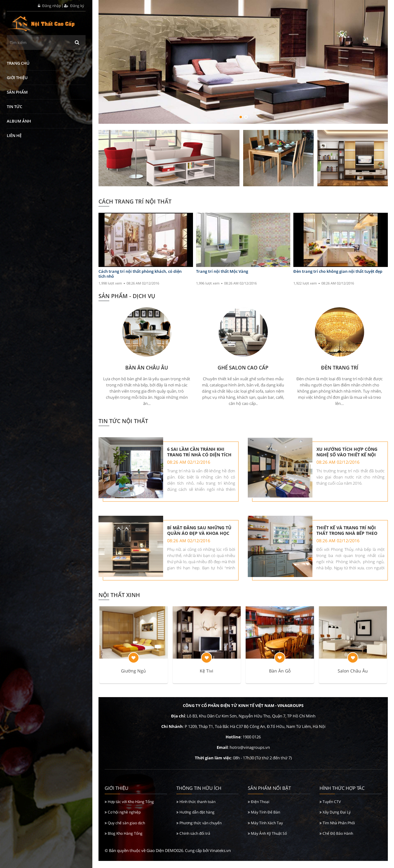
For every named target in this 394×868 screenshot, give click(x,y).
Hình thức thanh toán (196, 809)
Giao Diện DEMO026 (165, 858)
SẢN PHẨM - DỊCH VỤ (127, 296)
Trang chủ (18, 63)
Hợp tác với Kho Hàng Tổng (129, 809)
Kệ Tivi (207, 678)
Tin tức (14, 107)
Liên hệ (14, 135)
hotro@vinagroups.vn (250, 755)
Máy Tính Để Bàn (264, 820)
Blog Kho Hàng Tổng (124, 841)
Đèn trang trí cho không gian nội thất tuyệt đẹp (338, 271)
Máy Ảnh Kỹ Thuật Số (267, 841)
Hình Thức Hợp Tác (342, 795)
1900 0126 (252, 744)
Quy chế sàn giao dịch (125, 830)
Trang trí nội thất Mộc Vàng (222, 271)
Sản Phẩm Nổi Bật (269, 795)
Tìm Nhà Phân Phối (337, 830)
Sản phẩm (17, 92)
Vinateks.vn (220, 858)
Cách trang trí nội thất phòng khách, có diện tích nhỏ (140, 274)
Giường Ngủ (133, 678)
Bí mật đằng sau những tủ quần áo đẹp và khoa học (200, 534)
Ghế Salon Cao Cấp (243, 368)
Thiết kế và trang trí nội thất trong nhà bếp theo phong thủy (348, 534)
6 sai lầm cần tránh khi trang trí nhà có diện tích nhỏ (200, 452)
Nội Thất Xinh (119, 602)
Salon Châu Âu (353, 678)
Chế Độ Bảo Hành (336, 841)
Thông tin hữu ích (199, 795)
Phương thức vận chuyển (199, 830)
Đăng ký (74, 6)
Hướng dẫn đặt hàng (195, 820)
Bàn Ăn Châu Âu (147, 368)
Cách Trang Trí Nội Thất (135, 201)
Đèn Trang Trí (340, 368)
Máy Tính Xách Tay (265, 830)
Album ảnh (19, 121)
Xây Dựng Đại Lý (335, 820)
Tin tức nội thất (123, 421)
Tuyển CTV (330, 809)
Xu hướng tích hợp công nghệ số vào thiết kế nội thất (348, 452)
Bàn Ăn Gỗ (280, 678)
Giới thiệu (17, 78)
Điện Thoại (259, 809)
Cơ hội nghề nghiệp (123, 820)
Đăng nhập (49, 6)
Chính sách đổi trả (193, 841)
